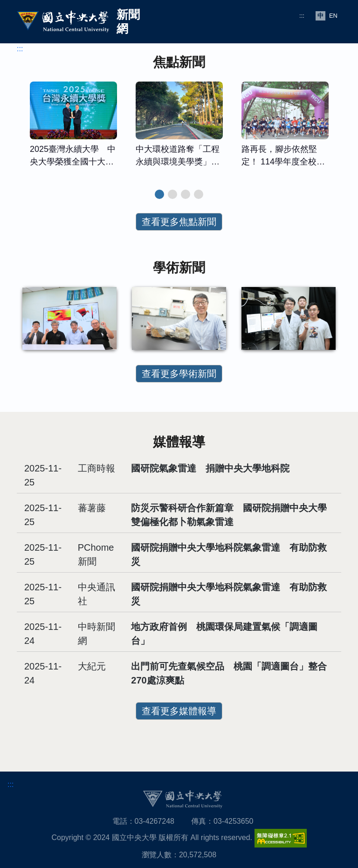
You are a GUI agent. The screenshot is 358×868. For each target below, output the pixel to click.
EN (333, 16)
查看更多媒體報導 (179, 711)
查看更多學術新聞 (179, 374)
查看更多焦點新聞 (179, 222)
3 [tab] (186, 194)
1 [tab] (159, 194)
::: (302, 16)
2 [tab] (172, 194)
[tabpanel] (73, 129)
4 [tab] (199, 194)
